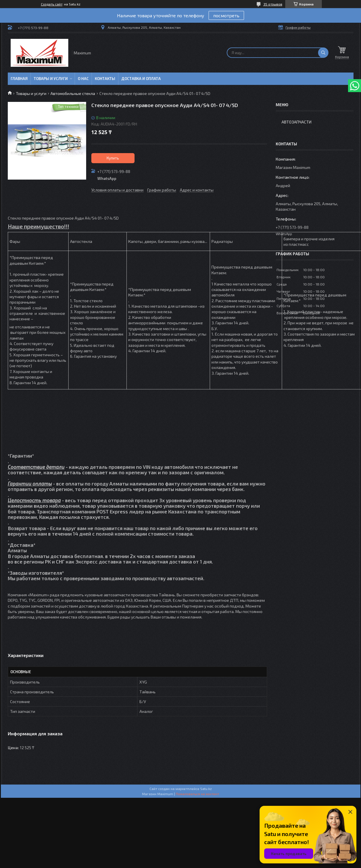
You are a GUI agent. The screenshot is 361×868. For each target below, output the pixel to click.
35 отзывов (273, 4)
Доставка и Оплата (141, 79)
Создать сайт (52, 4)
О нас (83, 79)
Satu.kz (206, 789)
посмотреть (226, 15)
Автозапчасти (296, 122)
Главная (19, 79)
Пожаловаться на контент (197, 794)
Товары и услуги (51, 79)
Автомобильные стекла (73, 93)
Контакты (105, 79)
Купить (113, 158)
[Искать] (323, 53)
